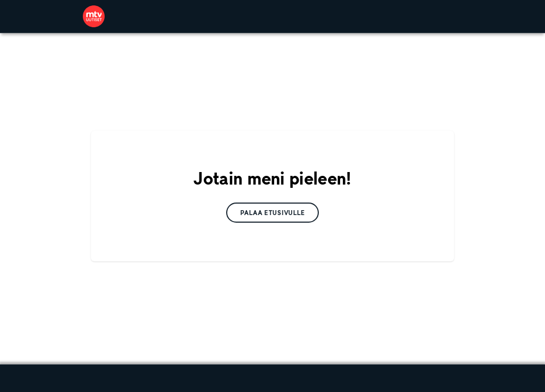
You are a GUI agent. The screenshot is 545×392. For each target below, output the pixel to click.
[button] (273, 213)
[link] (94, 16)
